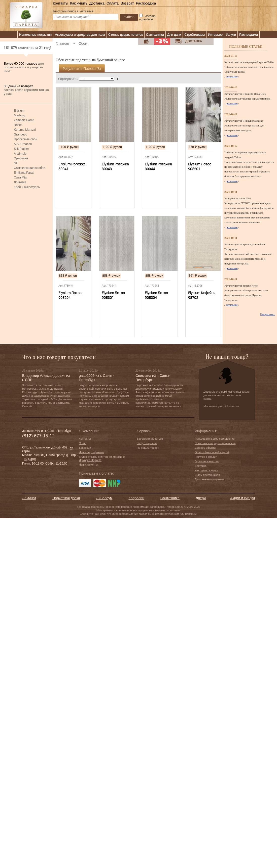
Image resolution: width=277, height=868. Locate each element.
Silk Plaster (21, 149)
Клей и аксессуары (27, 187)
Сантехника (155, 35)
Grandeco (21, 134)
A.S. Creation (23, 144)
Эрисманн (21, 158)
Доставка (97, 3)
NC (16, 163)
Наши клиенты (88, 465)
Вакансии (85, 448)
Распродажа (146, 3)
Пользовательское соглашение (215, 439)
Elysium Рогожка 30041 (72, 167)
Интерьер (215, 35)
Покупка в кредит (206, 457)
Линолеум (104, 498)
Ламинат (29, 498)
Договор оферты (205, 448)
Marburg (20, 115)
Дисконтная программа (210, 479)
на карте (30, 459)
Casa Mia (20, 177)
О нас (82, 443)
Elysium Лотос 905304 (156, 295)
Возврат (127, 3)
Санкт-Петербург (59, 431)
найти (129, 17)
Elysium (19, 111)
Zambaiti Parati (24, 120)
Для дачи (174, 35)
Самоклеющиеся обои (29, 168)
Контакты (60, 3)
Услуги (231, 35)
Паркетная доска (66, 498)
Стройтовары (195, 35)
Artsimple (20, 154)
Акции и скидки (243, 498)
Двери (201, 498)
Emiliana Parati (24, 173)
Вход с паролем (147, 443)
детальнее (232, 76)
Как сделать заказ (206, 470)
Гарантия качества (207, 461)
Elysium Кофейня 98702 (202, 295)
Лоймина (20, 182)
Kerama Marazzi (25, 130)
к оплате (106, 473)
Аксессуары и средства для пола (80, 35)
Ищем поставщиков (207, 475)
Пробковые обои (26, 139)
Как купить (79, 3)
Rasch (18, 125)
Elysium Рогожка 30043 (115, 167)
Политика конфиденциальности (215, 443)
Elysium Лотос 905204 (70, 295)
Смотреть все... (268, 314)
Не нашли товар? (148, 448)
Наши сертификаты (91, 452)
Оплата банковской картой (212, 452)
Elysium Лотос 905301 (113, 295)
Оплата (113, 3)
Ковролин (136, 498)
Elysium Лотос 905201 (200, 167)
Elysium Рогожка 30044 (158, 167)
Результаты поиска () (82, 68)
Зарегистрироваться (150, 439)
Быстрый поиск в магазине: (74, 11)
